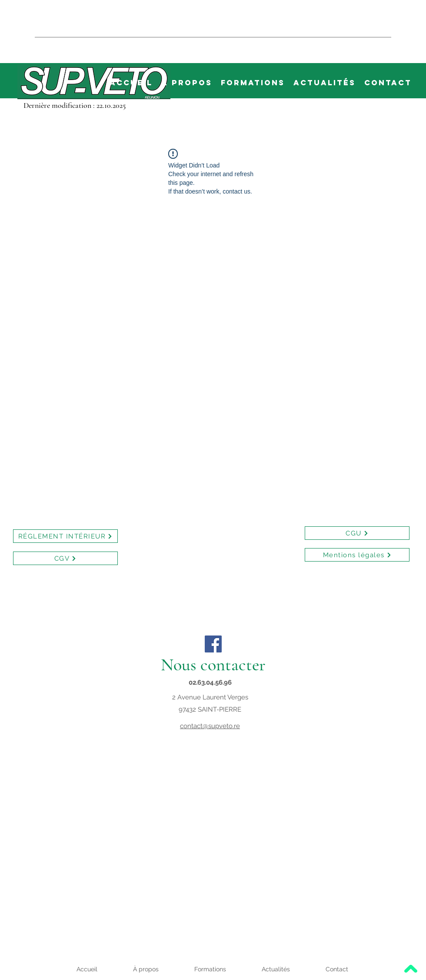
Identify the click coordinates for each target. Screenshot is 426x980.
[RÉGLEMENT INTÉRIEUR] (65, 536)
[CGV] (65, 558)
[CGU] (357, 533)
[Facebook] (213, 644)
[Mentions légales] (357, 555)
